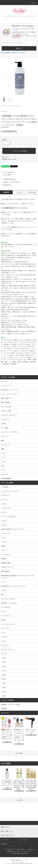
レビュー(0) (32, 192)
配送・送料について (23, 849)
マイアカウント (5, 840)
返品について (6, 157)
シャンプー (9, 106)
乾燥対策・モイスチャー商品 (10, 704)
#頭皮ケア (15, 52)
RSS (23, 853)
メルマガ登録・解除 (15, 853)
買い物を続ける (5, 185)
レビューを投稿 (5, 175)
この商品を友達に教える (8, 179)
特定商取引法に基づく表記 (9, 159)
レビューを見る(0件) (7, 172)
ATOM (26, 853)
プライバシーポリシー (26, 851)
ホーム (4, 106)
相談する (19, 48)
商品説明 (6, 192)
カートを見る (23, 840)
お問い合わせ (4, 844)
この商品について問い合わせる (10, 182)
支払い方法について (12, 849)
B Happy (4, 709)
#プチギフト (22, 52)
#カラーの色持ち (6, 52)
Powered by (19, 863)
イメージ (19, 192)
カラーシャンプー (17, 106)
